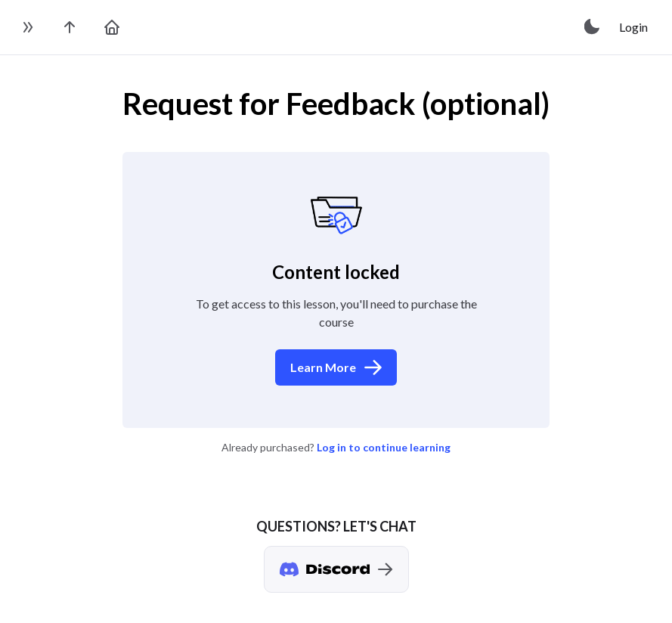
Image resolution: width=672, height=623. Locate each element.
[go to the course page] (70, 27)
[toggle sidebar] (27, 27)
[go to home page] (112, 27)
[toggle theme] (593, 27)
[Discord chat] (336, 569)
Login (633, 27)
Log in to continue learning (384, 447)
